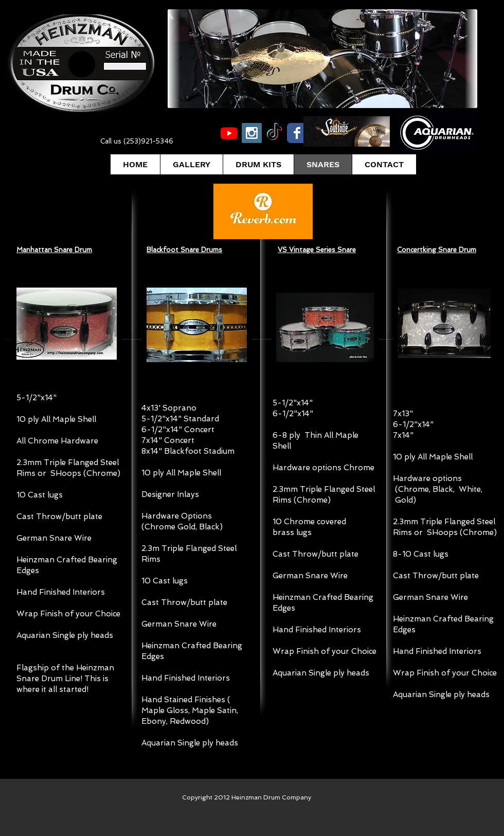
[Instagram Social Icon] (252, 133)
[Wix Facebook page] (297, 133)
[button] (197, 325)
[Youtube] (229, 133)
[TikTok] (274, 133)
